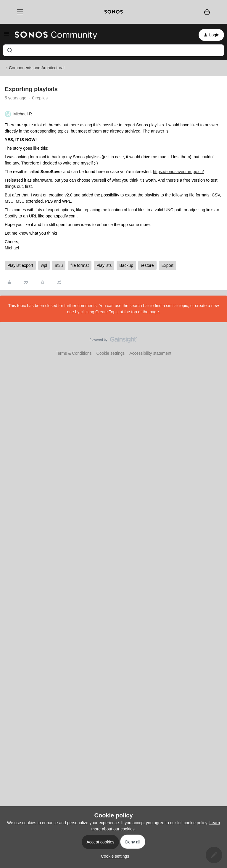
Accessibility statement (150, 353)
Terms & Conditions (74, 353)
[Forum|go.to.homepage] (56, 35)
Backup (126, 265)
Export (168, 265)
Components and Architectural (37, 68)
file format (79, 265)
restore (147, 265)
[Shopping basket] (207, 12)
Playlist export (20, 265)
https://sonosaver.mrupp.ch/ (178, 172)
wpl (44, 265)
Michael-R (23, 114)
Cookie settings (111, 353)
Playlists (104, 265)
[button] (7, 36)
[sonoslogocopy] (113, 12)
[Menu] (18, 12)
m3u (59, 265)
